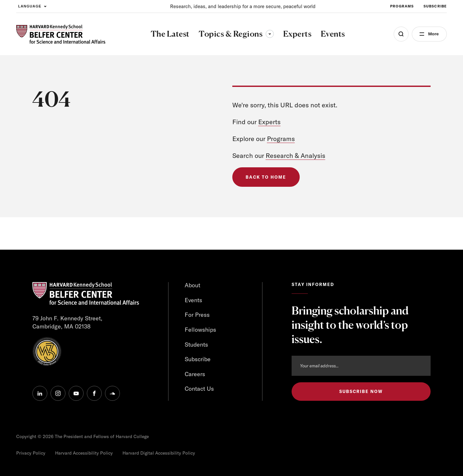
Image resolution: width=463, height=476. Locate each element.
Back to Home (266, 177)
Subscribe (198, 359)
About (192, 285)
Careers (195, 374)
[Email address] (361, 366)
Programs (281, 139)
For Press (197, 315)
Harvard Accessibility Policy (84, 453)
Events (194, 300)
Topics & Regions (236, 34)
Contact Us (199, 389)
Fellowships (200, 330)
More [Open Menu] (433, 34)
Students (196, 345)
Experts (269, 122)
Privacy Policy (31, 453)
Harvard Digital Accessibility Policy (159, 453)
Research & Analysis (296, 155)
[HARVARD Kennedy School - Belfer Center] (61, 34)
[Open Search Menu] (400, 34)
